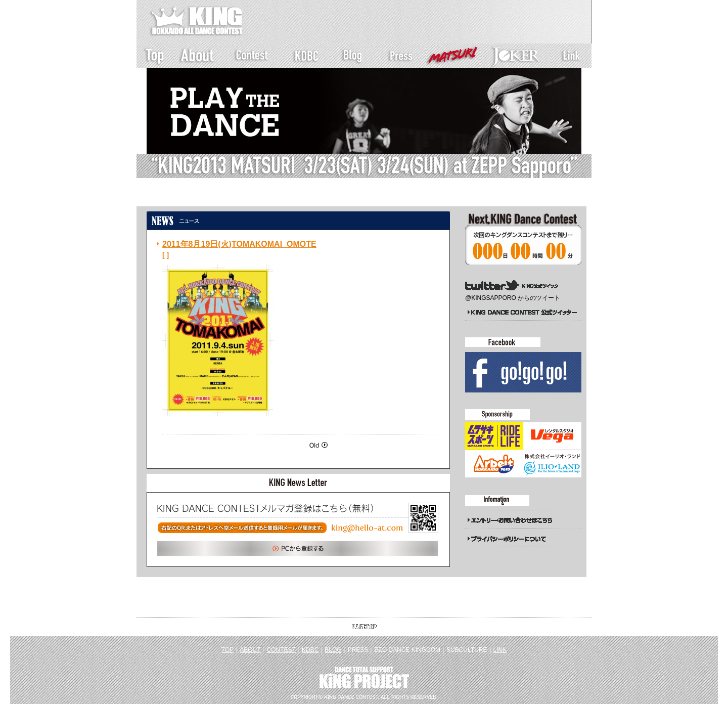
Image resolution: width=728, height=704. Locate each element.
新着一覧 (213, 197)
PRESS (358, 650)
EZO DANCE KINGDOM (407, 650)
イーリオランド (552, 464)
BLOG (333, 650)
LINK (500, 650)
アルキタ (494, 464)
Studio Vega (552, 436)
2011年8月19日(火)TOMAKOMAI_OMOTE (239, 244)
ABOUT (250, 650)
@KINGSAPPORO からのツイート (513, 298)
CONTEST (281, 650)
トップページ (170, 197)
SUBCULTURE (467, 650)
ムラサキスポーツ (494, 436)
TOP (227, 650)
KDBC (310, 650)
